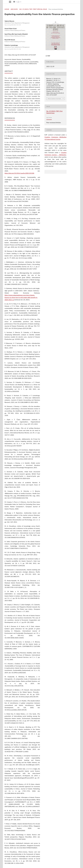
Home (7, 9)
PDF (49, 56)
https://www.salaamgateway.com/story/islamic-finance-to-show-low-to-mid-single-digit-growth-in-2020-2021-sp (21, 297)
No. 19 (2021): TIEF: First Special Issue (33, 9)
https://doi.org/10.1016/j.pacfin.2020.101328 (19, 173)
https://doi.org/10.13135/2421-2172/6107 (22, 55)
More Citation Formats (54, 99)
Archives (14, 9)
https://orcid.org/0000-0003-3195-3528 (13, 49)
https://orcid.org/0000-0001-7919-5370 (13, 25)
